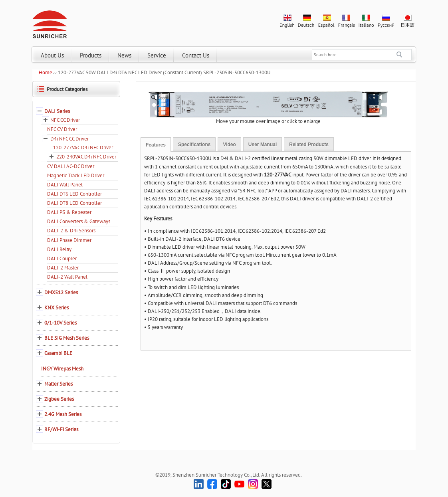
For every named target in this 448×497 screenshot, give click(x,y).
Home (46, 72)
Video (229, 145)
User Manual (263, 145)
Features (156, 145)
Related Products (309, 145)
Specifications (194, 145)
